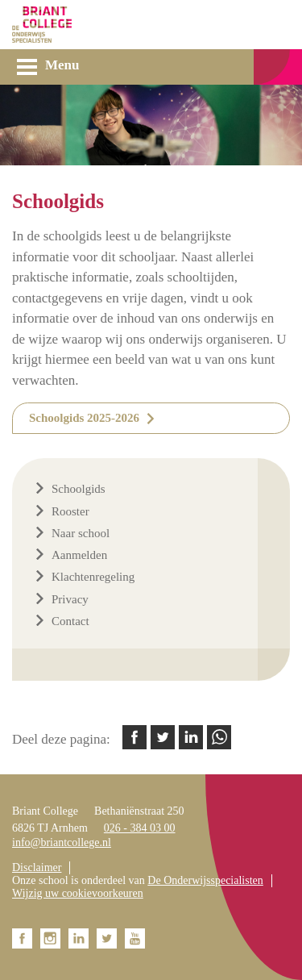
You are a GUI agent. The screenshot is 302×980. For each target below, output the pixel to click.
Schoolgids (79, 489)
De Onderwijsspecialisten (205, 880)
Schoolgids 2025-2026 (84, 418)
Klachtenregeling (93, 577)
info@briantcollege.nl (62, 842)
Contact (70, 621)
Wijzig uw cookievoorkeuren (78, 893)
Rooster (70, 511)
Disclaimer (37, 867)
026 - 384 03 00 (140, 828)
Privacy (70, 599)
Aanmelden (79, 555)
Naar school (81, 533)
